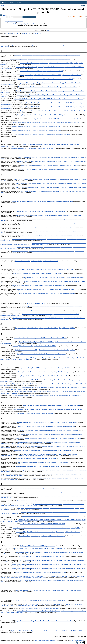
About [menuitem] (11, 3)
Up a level (4, 15)
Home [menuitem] (4, 3)
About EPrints (75, 641)
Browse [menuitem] (19, 3)
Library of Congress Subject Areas (14, 21)
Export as (3, 17)
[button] (29, 17)
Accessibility (82, 641)
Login (3, 5)
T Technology (13, 22)
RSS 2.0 (83, 17)
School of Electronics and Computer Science (45, 641)
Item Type (49, 30)
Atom (70, 17)
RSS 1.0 (76, 17)
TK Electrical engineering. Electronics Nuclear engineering (28, 24)
